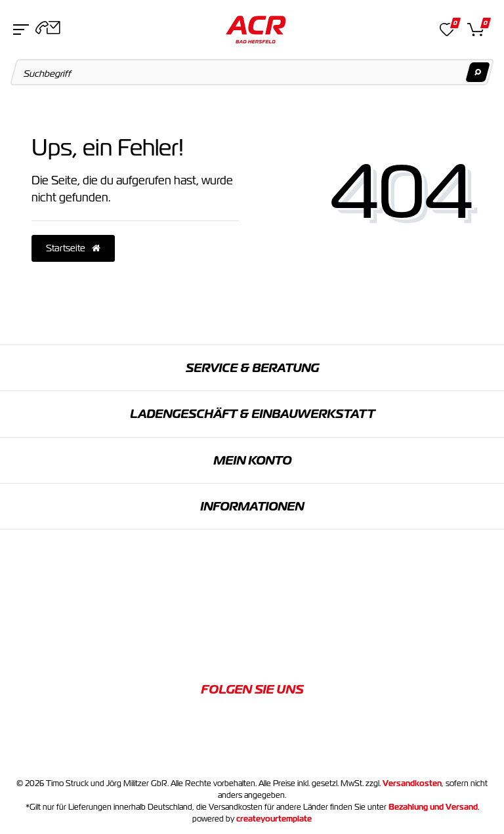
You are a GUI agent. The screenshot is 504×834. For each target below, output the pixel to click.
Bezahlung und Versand (433, 807)
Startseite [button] (73, 248)
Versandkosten (412, 783)
